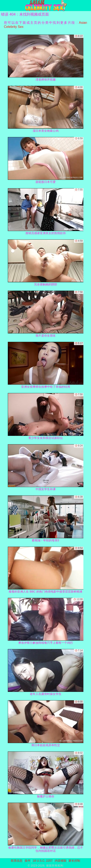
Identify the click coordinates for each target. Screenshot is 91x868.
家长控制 (74, 861)
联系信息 (17, 861)
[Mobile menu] (4, 6)
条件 (28, 861)
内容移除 (61, 861)
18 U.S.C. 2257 (43, 861)
